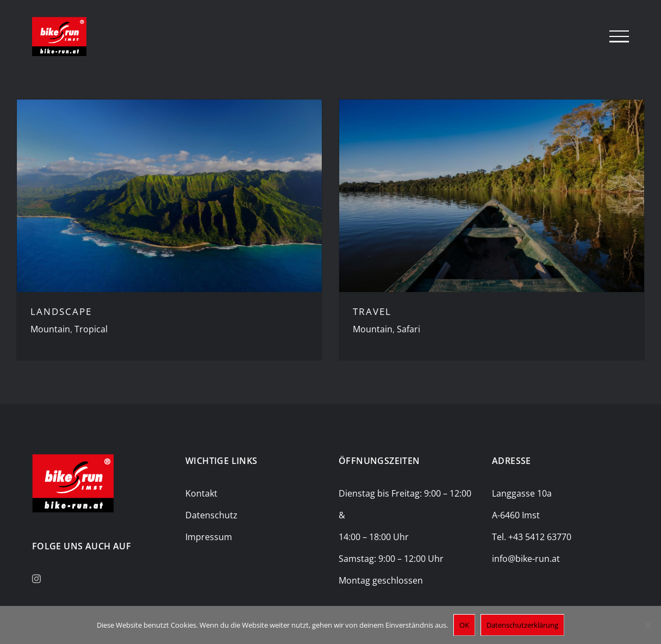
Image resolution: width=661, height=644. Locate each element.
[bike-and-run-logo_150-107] (73, 459)
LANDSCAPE (61, 311)
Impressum (209, 537)
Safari (409, 329)
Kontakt (201, 493)
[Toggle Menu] (619, 36)
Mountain (50, 329)
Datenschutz (211, 515)
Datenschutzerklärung (522, 625)
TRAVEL (372, 311)
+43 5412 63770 (540, 537)
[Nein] (647, 625)
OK (464, 625)
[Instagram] (36, 579)
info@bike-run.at (526, 559)
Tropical (91, 329)
